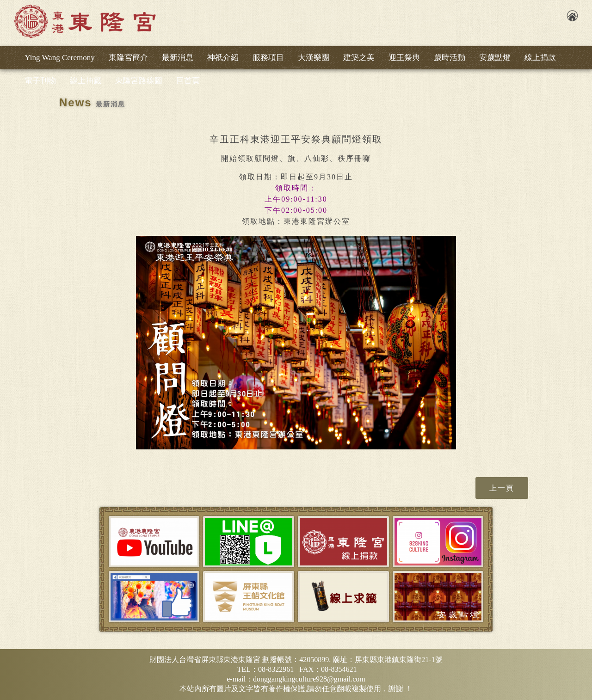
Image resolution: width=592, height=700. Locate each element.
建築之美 (359, 58)
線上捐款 (540, 58)
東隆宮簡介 (128, 58)
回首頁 (188, 81)
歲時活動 (450, 58)
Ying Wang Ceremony (59, 58)
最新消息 (178, 58)
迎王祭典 (404, 58)
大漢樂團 (314, 58)
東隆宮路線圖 (139, 81)
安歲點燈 (495, 58)
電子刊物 (40, 81)
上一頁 (502, 488)
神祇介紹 (223, 58)
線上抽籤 (86, 81)
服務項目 (268, 58)
